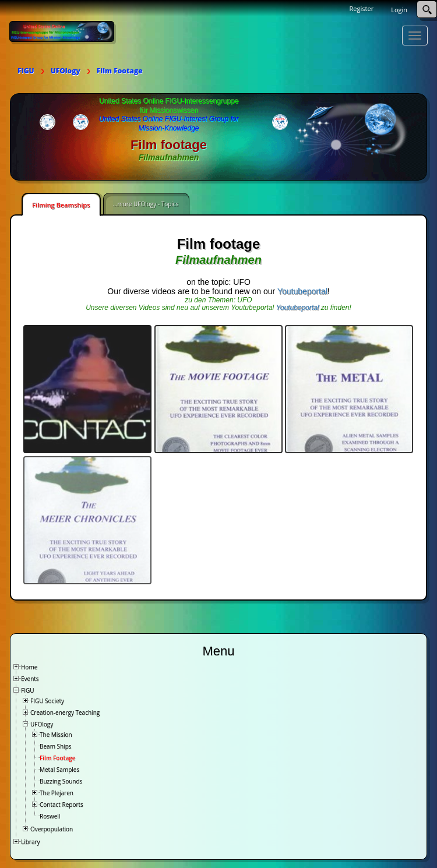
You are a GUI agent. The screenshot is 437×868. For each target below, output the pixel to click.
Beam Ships (56, 745)
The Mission (56, 733)
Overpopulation (52, 828)
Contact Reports (61, 803)
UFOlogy (42, 723)
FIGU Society (47, 700)
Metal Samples (59, 768)
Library (31, 841)
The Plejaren (57, 792)
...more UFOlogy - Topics (146, 204)
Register (362, 8)
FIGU (28, 689)
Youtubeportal (302, 291)
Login (399, 10)
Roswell (50, 815)
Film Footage (58, 757)
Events (30, 678)
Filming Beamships (61, 205)
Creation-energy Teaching (65, 711)
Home (29, 666)
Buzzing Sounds (61, 780)
